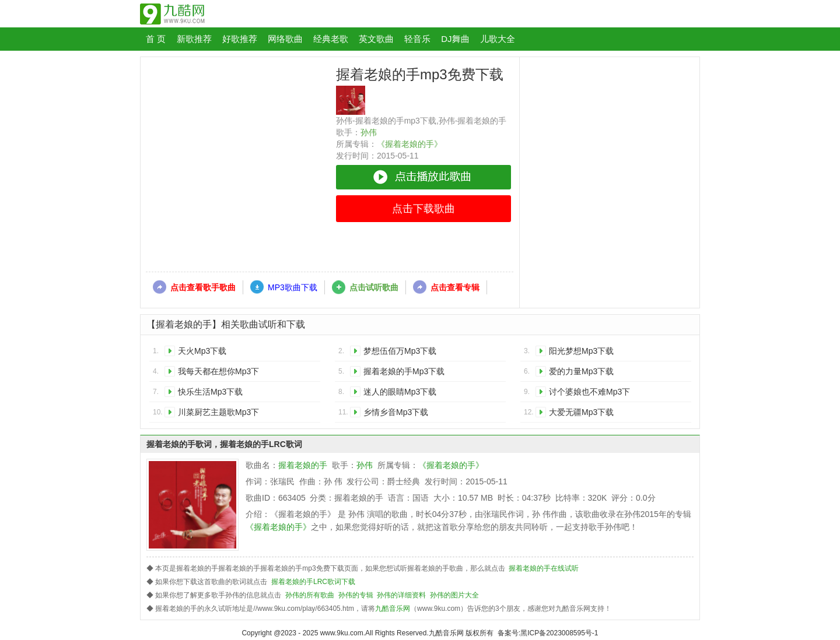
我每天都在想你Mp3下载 (218, 373)
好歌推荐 (240, 39)
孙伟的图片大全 (454, 595)
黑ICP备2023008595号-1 (559, 633)
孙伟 (369, 132)
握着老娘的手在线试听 (544, 568)
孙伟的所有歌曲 (310, 595)
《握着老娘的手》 (409, 144)
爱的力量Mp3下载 (581, 371)
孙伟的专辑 (356, 595)
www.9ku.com (342, 633)
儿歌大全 (498, 39)
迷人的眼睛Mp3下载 (400, 392)
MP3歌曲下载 (293, 287)
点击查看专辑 (455, 287)
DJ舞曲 (455, 39)
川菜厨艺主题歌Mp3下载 (218, 414)
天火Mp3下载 (202, 351)
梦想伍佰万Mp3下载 (400, 351)
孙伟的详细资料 (401, 595)
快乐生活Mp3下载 (210, 392)
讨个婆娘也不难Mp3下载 (589, 394)
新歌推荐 (194, 39)
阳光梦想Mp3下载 (581, 351)
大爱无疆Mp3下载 (581, 412)
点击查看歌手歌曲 (203, 287)
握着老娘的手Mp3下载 (404, 371)
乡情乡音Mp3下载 (396, 412)
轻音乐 (417, 39)
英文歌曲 (376, 39)
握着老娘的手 (303, 465)
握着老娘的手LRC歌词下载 (313, 582)
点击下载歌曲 (423, 209)
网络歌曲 (285, 39)
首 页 (156, 39)
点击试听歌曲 (374, 287)
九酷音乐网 (393, 609)
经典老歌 (331, 39)
